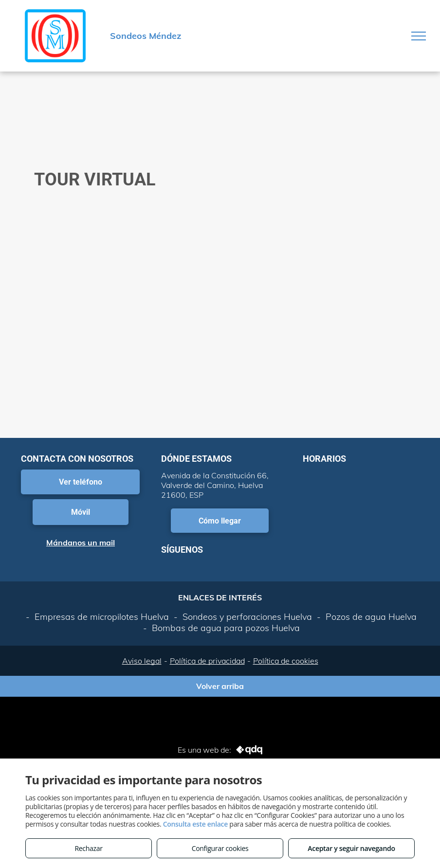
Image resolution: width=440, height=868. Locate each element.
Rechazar (88, 848)
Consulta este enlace (195, 824)
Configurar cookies (220, 848)
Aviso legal (142, 661)
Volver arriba (220, 686)
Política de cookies (286, 661)
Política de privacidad (207, 661)
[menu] (419, 36)
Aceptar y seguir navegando (351, 848)
